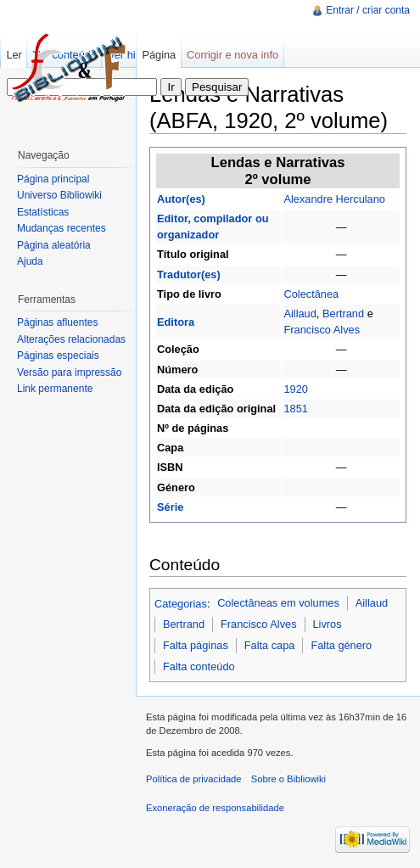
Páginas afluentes (57, 322)
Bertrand (343, 314)
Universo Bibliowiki (59, 195)
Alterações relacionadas (71, 339)
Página (159, 55)
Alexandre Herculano (334, 199)
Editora (176, 322)
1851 (295, 409)
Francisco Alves (322, 330)
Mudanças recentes (62, 228)
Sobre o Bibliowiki (288, 779)
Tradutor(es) (189, 274)
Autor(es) (181, 199)
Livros (327, 624)
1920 (295, 389)
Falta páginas (196, 645)
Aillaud (300, 314)
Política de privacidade (194, 779)
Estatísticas (43, 212)
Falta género (341, 645)
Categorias (181, 603)
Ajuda (30, 261)
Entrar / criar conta (368, 10)
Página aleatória (54, 245)
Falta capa (270, 645)
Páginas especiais (58, 356)
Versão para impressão (69, 372)
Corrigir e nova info (232, 55)
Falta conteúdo (199, 666)
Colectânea (311, 294)
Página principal (53, 179)
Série (170, 507)
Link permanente (55, 389)
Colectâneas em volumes (278, 603)
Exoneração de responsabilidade (215, 808)
